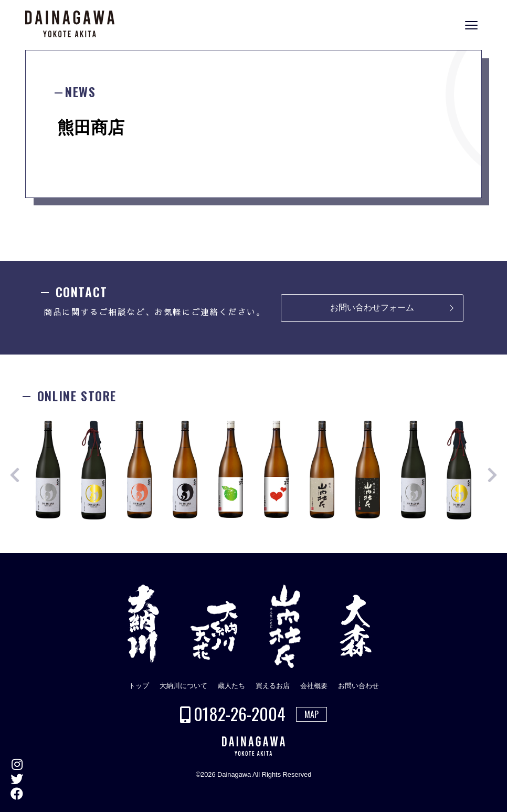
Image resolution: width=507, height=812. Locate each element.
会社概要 (314, 686)
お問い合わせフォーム (372, 308)
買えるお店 (273, 686)
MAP (311, 714)
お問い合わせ (358, 686)
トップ (139, 686)
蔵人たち (231, 686)
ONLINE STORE (496, 414)
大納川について (183, 686)
